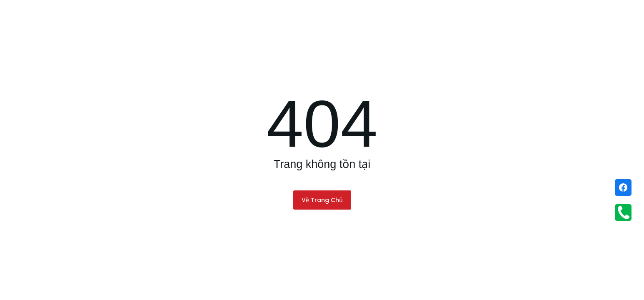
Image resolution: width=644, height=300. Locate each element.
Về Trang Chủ (322, 200)
